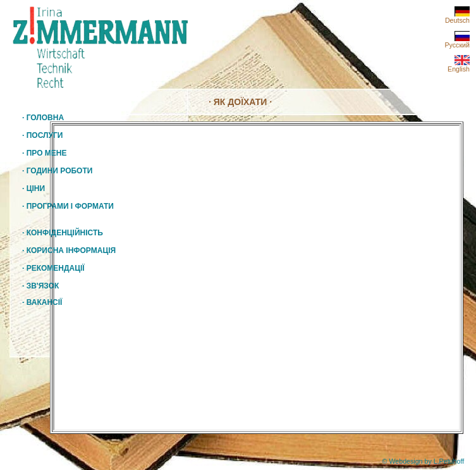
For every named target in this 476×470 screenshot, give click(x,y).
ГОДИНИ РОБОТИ (60, 171)
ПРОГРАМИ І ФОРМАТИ (70, 206)
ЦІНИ (36, 189)
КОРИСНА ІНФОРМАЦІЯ (69, 250)
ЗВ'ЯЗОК (40, 286)
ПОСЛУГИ (45, 135)
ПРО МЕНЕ (47, 153)
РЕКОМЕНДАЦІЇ (53, 268)
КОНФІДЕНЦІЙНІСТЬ (63, 233)
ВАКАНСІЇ (42, 302)
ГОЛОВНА (43, 118)
